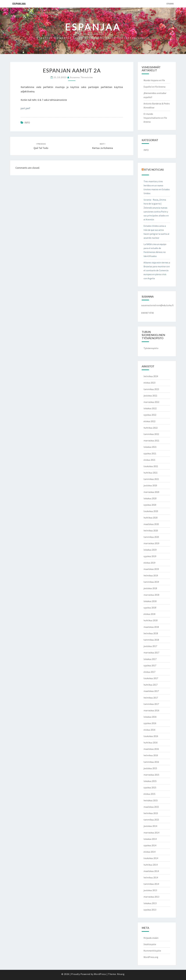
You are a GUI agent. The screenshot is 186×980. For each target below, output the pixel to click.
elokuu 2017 (149, 672)
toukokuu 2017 (151, 678)
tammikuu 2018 (151, 640)
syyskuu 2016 (150, 723)
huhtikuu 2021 (151, 473)
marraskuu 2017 (151, 653)
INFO (27, 123)
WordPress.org (151, 957)
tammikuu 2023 (151, 389)
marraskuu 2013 (151, 897)
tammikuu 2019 (151, 582)
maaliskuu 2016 (151, 749)
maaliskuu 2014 (151, 871)
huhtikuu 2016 (151, 743)
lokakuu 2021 (150, 447)
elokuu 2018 (149, 614)
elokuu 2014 (149, 852)
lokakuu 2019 (150, 550)
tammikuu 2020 (151, 537)
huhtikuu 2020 (151, 518)
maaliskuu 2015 (151, 807)
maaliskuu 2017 (151, 691)
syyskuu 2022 (150, 415)
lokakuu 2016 (150, 717)
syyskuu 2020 (150, 505)
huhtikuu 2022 (151, 428)
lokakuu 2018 (150, 601)
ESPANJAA (19, 4)
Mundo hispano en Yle (154, 80)
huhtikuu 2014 (151, 865)
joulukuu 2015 (150, 768)
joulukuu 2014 (150, 826)
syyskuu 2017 (150, 665)
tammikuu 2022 (151, 434)
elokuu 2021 (149, 460)
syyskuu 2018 (150, 608)
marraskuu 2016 (151, 710)
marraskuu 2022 (151, 402)
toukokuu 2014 (151, 858)
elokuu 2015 (149, 794)
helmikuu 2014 (151, 877)
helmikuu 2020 (151, 531)
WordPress (100, 974)
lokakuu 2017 (150, 659)
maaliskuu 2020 (151, 524)
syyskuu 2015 (150, 787)
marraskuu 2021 (151, 440)
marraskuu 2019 (151, 543)
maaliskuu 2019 (151, 569)
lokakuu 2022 (150, 408)
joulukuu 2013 (150, 890)
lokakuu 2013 (150, 903)
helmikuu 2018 (151, 633)
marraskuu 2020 (151, 492)
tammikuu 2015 (151, 820)
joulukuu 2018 (150, 588)
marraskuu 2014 (151, 833)
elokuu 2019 (149, 563)
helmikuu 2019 (151, 575)
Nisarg (121, 974)
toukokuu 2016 (151, 736)
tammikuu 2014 (151, 884)
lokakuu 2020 (150, 498)
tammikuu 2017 (151, 704)
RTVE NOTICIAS (154, 170)
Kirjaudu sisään (151, 938)
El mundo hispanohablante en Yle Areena (155, 118)
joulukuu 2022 (150, 396)
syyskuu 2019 (150, 556)
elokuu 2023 (149, 383)
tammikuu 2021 (151, 479)
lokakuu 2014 (150, 839)
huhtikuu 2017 (151, 685)
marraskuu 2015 (151, 775)
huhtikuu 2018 (151, 620)
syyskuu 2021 (150, 453)
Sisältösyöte (150, 944)
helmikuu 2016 (151, 755)
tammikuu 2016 (151, 762)
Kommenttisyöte (152, 951)
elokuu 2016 (149, 730)
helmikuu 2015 (151, 813)
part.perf (25, 108)
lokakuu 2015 (150, 781)
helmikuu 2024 (151, 376)
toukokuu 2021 (151, 466)
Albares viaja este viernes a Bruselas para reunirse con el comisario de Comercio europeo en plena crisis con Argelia (157, 270)
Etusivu (170, 4)
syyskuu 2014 (150, 845)
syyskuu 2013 (150, 910)
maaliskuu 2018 (151, 627)
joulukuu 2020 (150, 485)
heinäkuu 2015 (151, 800)
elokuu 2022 (149, 421)
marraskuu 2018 (151, 595)
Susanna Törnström (81, 77)
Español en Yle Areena (154, 87)
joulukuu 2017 (150, 646)
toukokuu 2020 (151, 511)
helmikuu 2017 (151, 698)
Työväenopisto (151, 348)
